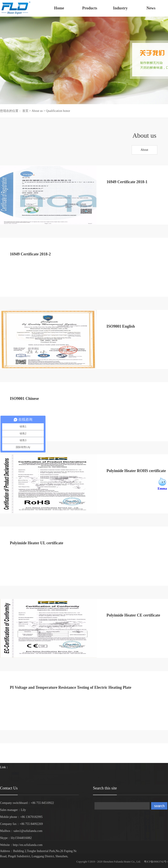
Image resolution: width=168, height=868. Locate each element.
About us (37, 111)
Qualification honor (58, 111)
